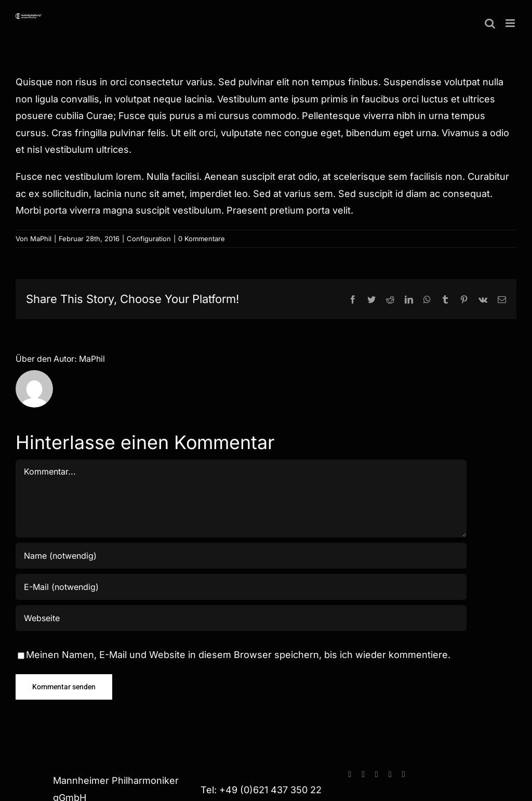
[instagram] (363, 774)
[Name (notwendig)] (241, 556)
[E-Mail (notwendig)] (241, 587)
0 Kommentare (202, 239)
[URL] (241, 618)
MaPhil (41, 239)
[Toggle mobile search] (490, 23)
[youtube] (377, 774)
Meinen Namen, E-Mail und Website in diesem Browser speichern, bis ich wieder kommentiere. (238, 655)
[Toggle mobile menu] (511, 23)
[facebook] (350, 774)
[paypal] (390, 774)
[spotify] (404, 774)
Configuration (149, 239)
